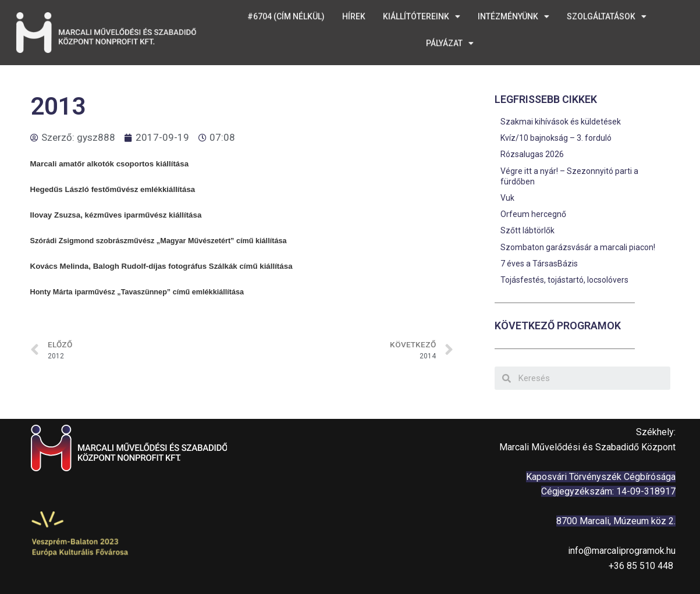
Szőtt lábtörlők (527, 230)
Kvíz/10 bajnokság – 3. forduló (556, 138)
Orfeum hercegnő (533, 214)
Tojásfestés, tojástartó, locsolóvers (564, 280)
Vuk (507, 198)
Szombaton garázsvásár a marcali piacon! (578, 247)
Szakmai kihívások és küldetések (561, 122)
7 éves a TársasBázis (539, 264)
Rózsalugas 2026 (532, 154)
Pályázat (450, 35)
